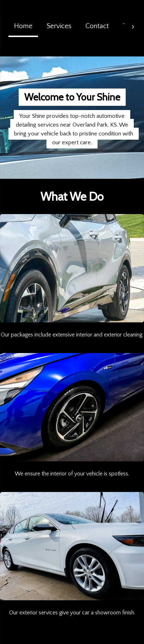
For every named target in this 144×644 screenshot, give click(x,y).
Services (59, 26)
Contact (97, 26)
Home (23, 26)
